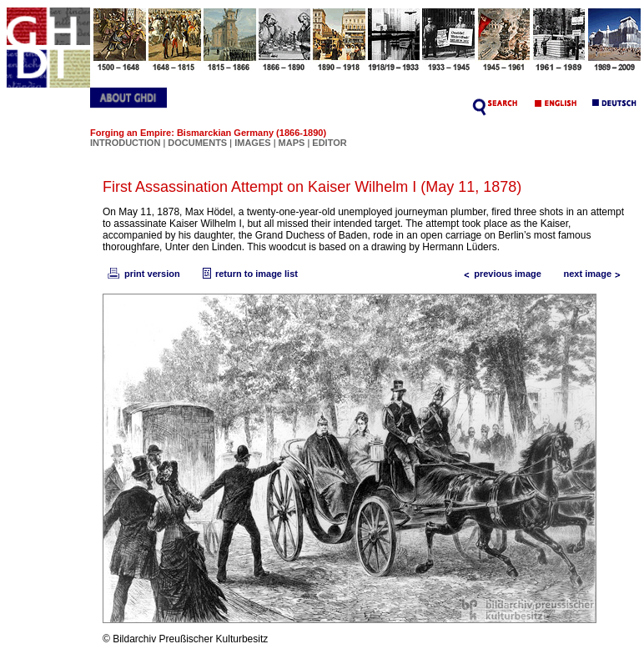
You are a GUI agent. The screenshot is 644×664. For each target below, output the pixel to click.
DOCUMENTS (197, 143)
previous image (499, 274)
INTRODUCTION (125, 143)
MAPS (292, 143)
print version (143, 274)
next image (596, 274)
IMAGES (252, 143)
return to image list (248, 274)
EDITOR (329, 143)
